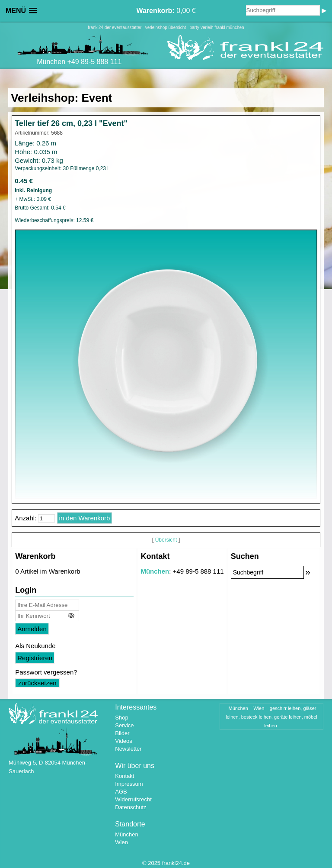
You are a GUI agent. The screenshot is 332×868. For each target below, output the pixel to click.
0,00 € (166, 11)
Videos (124, 741)
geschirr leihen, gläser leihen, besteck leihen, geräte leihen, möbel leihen (271, 717)
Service (124, 725)
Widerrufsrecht (133, 799)
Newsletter (128, 749)
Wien (121, 842)
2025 (154, 863)
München (155, 571)
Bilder (122, 733)
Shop (121, 718)
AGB (121, 792)
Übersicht (166, 540)
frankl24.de (176, 863)
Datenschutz (131, 807)
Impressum (129, 784)
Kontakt (124, 776)
